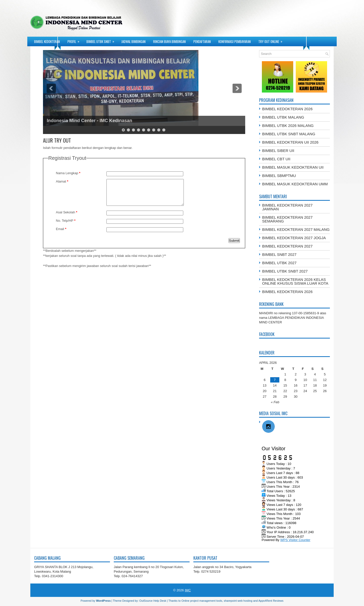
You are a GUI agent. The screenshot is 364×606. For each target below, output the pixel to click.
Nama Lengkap (68, 173)
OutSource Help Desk (153, 601)
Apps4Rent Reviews (271, 601)
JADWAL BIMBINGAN (133, 41)
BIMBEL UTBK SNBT (102, 40)
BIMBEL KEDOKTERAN (47, 41)
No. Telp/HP (66, 221)
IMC (188, 590)
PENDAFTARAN (202, 41)
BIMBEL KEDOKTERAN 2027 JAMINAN (287, 207)
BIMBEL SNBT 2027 (279, 254)
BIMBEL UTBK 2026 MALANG (288, 126)
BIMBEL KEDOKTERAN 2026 (287, 109)
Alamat (62, 181)
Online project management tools (202, 601)
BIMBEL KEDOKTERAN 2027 (287, 246)
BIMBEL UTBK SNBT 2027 (285, 271)
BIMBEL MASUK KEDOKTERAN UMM (295, 184)
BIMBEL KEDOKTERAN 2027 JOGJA (294, 238)
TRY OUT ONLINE (272, 40)
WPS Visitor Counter (295, 540)
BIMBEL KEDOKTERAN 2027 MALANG (296, 229)
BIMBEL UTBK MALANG (283, 117)
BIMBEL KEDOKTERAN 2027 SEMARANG (287, 219)
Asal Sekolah (67, 212)
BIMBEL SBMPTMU (279, 176)
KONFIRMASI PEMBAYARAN (235, 41)
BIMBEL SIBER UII (278, 151)
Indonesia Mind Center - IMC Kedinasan (89, 121)
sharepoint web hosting (238, 601)
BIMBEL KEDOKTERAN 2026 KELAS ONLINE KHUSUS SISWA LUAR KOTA (295, 281)
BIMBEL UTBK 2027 (279, 263)
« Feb (275, 402)
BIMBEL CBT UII (276, 159)
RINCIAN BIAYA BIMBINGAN (169, 41)
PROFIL (75, 40)
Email (61, 229)
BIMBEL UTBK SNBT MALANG (289, 134)
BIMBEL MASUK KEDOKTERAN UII (293, 167)
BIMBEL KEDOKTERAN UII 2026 (290, 142)
